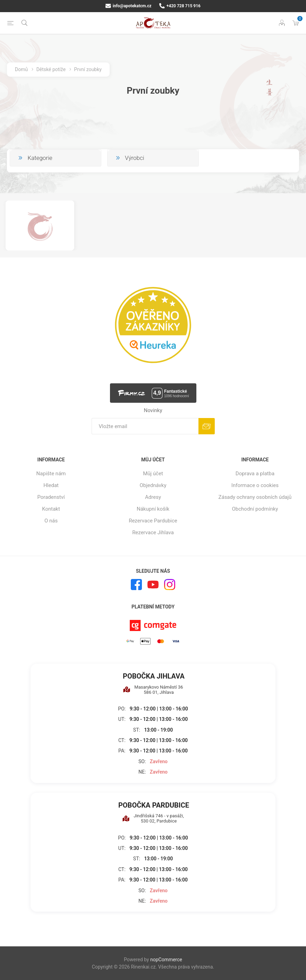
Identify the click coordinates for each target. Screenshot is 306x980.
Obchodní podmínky (255, 509)
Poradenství (51, 497)
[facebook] (136, 585)
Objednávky (153, 485)
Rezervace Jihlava (153, 532)
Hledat (51, 485)
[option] (40, 225)
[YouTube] (153, 585)
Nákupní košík (153, 509)
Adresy (153, 497)
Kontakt (51, 509)
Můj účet (153, 474)
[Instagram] (170, 585)
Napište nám (51, 474)
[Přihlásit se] (145, 426)
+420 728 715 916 (180, 6)
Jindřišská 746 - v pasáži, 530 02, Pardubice (153, 818)
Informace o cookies (255, 485)
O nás (51, 521)
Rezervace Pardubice (153, 521)
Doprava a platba (255, 474)
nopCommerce (166, 960)
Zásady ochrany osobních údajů (255, 497)
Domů (21, 69)
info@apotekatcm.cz (128, 6)
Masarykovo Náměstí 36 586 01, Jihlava (153, 690)
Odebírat (207, 426)
